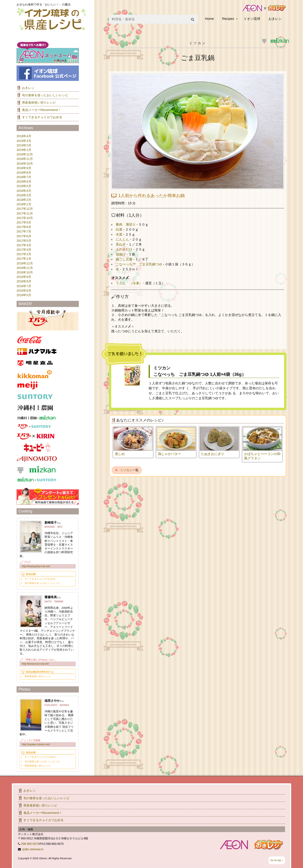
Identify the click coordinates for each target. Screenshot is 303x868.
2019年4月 (24, 136)
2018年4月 (24, 191)
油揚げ (121, 254)
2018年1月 (24, 204)
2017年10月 (25, 218)
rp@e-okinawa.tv (33, 849)
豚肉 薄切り (126, 224)
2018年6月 (24, 182)
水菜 (120, 234)
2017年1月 (24, 259)
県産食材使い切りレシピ (39, 103)
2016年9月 (24, 277)
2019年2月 (24, 145)
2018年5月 (24, 186)
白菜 (120, 229)
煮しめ (120, 454)
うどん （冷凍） (129, 283)
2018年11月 (25, 159)
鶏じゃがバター (169, 454)
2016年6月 (24, 291)
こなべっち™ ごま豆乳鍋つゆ (139, 264)
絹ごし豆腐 (125, 259)
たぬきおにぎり (213, 454)
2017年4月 (24, 245)
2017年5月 (24, 241)
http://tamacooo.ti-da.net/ (35, 664)
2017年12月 (25, 209)
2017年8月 (24, 227)
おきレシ (275, 19)
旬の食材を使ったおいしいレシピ (45, 95)
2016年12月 (25, 263)
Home (209, 19)
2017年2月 (24, 254)
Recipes (228, 19)
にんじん (123, 239)
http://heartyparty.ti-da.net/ (36, 566)
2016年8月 (24, 281)
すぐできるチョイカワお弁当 (42, 117)
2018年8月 (24, 173)
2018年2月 (24, 200)
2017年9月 (24, 222)
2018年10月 (25, 164)
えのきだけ (125, 249)
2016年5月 (24, 295)
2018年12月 (25, 154)
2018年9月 (24, 168)
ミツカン (126, 470)
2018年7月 (24, 177)
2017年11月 (25, 213)
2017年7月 (24, 231)
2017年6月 (24, 236)
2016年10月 (25, 272)
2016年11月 (25, 268)
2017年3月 (24, 250)
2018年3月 (24, 195)
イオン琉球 (252, 19)
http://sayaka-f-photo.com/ (36, 744)
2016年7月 (24, 286)
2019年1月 (24, 150)
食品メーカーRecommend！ (41, 110)
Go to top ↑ (277, 860)
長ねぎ (121, 244)
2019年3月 (24, 141)
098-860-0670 (30, 844)
